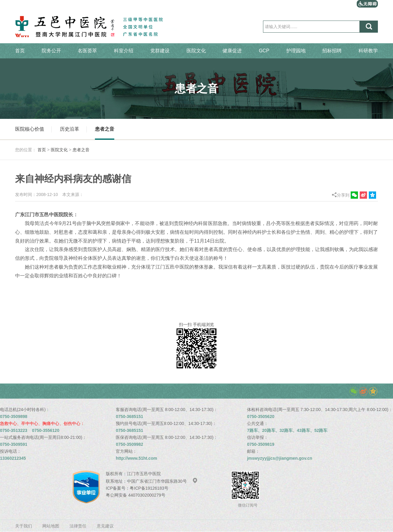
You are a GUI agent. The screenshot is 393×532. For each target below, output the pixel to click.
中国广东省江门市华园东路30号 (162, 481)
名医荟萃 (87, 51)
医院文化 (196, 51)
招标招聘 (332, 51)
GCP (264, 51)
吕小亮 (273, 223)
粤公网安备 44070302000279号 (136, 495)
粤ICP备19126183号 (149, 488)
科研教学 (368, 51)
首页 (20, 51)
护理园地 (296, 51)
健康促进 (232, 51)
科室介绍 (124, 51)
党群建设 (160, 51)
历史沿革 (70, 129)
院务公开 (51, 51)
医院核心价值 (30, 129)
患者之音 (105, 129)
